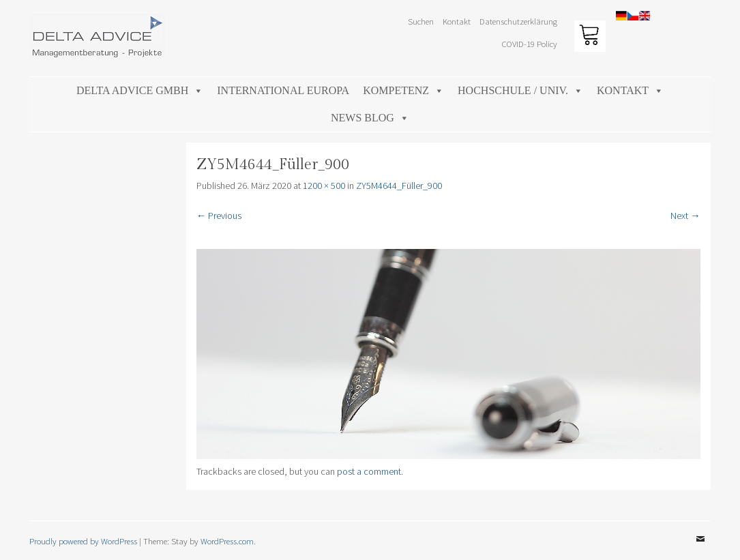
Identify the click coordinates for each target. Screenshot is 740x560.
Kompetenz (403, 90)
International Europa (283, 90)
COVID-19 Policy (530, 44)
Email (700, 549)
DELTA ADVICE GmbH (140, 90)
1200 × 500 (324, 186)
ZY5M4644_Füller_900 (399, 186)
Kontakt (457, 21)
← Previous (219, 216)
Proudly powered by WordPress (83, 541)
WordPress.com (227, 541)
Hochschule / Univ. (520, 90)
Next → (685, 216)
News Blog (370, 118)
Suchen (421, 21)
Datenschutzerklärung (518, 21)
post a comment (369, 471)
